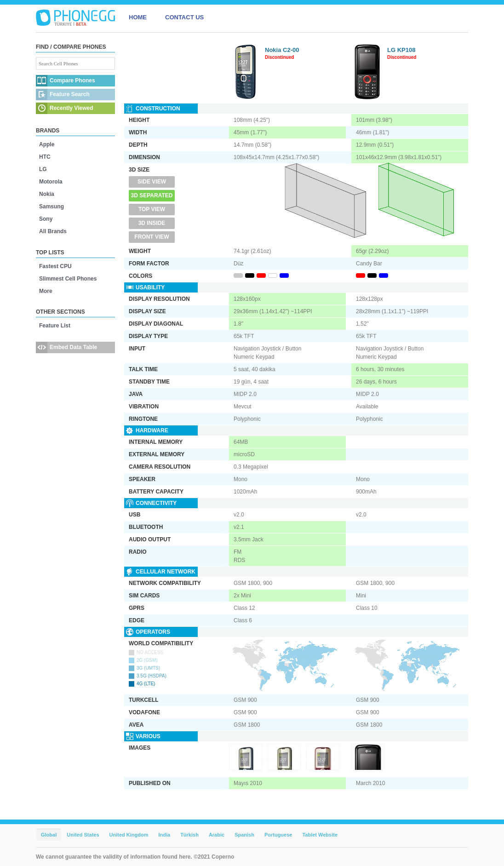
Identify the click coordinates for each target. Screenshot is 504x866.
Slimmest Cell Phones (68, 279)
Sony (46, 219)
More (46, 291)
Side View (152, 182)
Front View (152, 237)
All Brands (53, 231)
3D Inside (152, 223)
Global (49, 835)
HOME (138, 17)
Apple (47, 144)
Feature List (55, 326)
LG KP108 (401, 50)
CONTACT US (184, 17)
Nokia (47, 194)
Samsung (52, 206)
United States (83, 835)
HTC (45, 157)
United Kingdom (129, 835)
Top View (152, 209)
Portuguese (278, 835)
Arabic (217, 835)
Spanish (244, 835)
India (164, 835)
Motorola (51, 182)
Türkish (189, 835)
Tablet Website (320, 835)
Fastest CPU (55, 266)
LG (43, 169)
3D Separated (152, 195)
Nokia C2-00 (282, 50)
